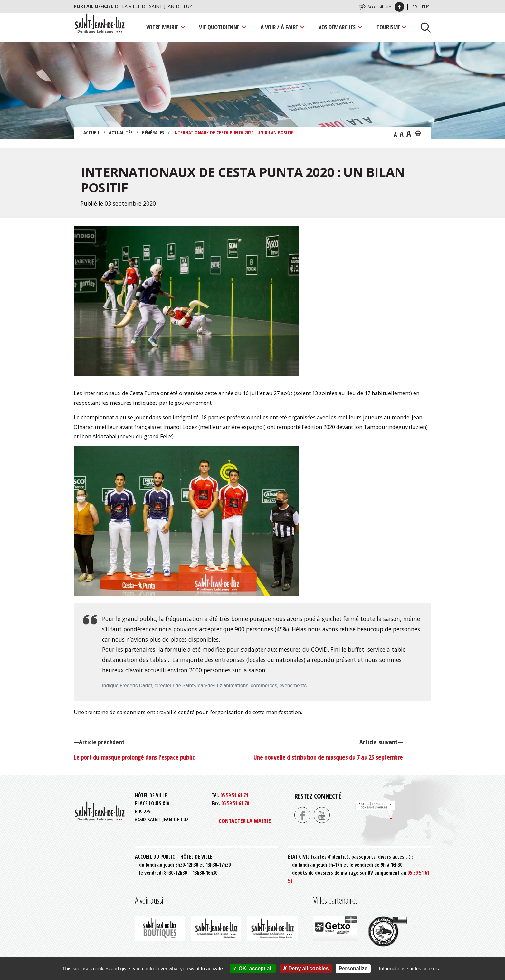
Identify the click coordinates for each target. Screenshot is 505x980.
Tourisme (388, 27)
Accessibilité (379, 7)
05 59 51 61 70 (235, 803)
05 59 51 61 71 (234, 795)
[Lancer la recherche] (423, 27)
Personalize (353, 969)
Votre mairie (162, 27)
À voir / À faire (279, 27)
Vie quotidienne (219, 27)
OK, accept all (253, 969)
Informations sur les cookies (409, 969)
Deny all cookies (306, 969)
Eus (426, 7)
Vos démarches (337, 27)
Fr (415, 7)
